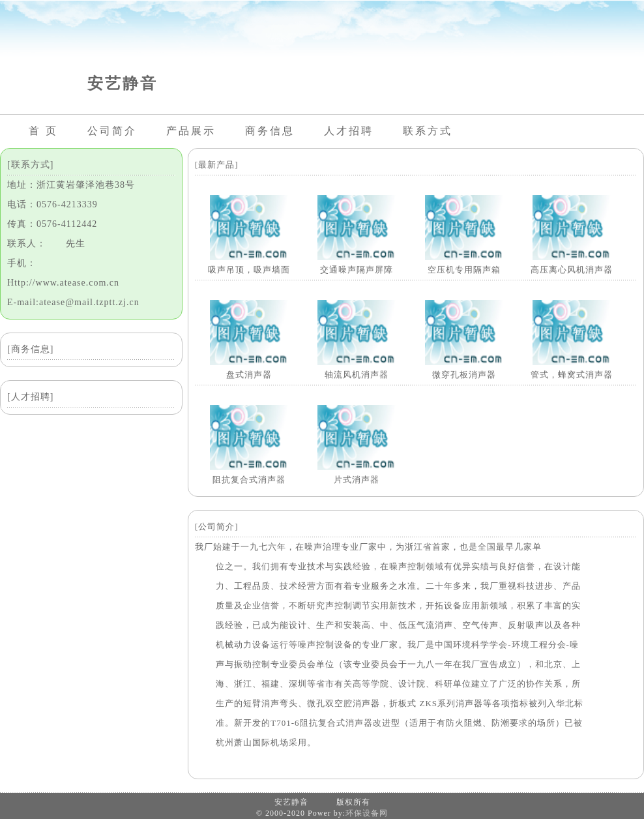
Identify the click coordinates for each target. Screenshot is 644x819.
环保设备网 (367, 813)
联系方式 (428, 131)
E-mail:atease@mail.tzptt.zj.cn (73, 302)
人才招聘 (349, 131)
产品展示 (191, 131)
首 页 (43, 131)
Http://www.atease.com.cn (63, 283)
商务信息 (270, 131)
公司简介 (112, 131)
